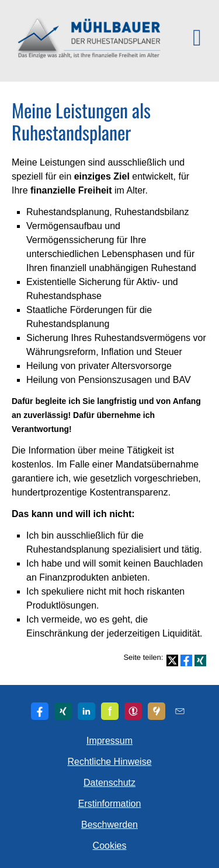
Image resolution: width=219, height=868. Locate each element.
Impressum (109, 741)
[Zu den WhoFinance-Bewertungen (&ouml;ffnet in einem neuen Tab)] (133, 711)
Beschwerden (109, 825)
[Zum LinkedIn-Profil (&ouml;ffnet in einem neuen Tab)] (86, 711)
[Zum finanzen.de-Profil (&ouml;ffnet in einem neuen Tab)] (110, 711)
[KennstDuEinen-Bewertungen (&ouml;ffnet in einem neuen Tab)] (157, 711)
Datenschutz (109, 783)
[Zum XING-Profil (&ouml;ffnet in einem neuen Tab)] (63, 711)
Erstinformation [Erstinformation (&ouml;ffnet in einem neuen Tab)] (110, 804)
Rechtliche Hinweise (109, 762)
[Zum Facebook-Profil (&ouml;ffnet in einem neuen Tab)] (40, 711)
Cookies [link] (110, 846)
